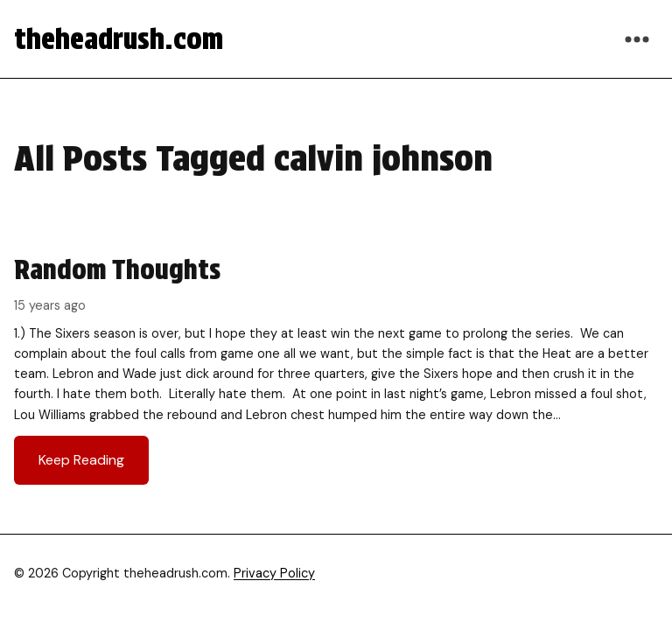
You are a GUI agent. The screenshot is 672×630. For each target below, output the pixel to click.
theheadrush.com (119, 39)
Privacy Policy (274, 573)
